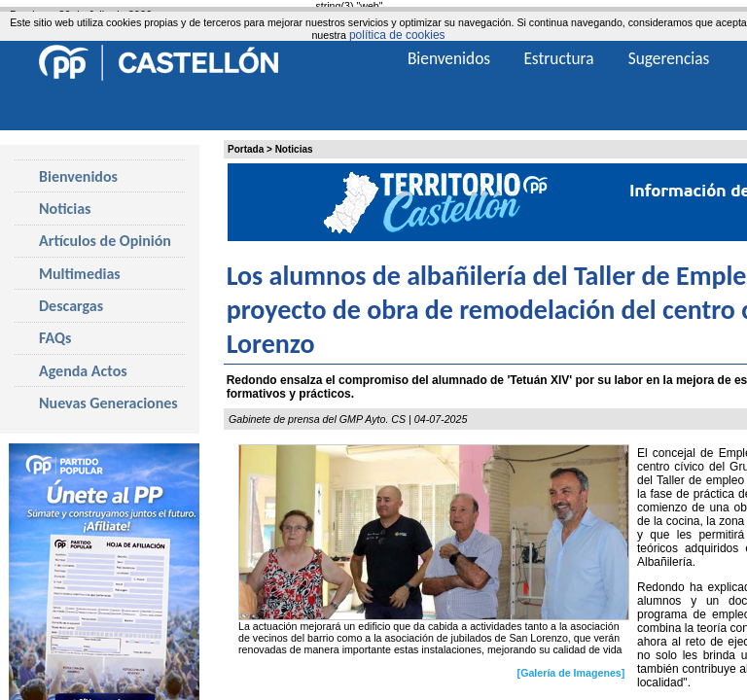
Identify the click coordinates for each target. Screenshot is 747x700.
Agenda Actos (83, 371)
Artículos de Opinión (105, 241)
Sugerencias (669, 58)
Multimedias (80, 274)
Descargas (71, 306)
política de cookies (397, 35)
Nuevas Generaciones (108, 403)
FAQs (55, 338)
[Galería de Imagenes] (571, 673)
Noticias (294, 149)
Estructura (558, 58)
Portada (246, 149)
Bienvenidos (78, 176)
